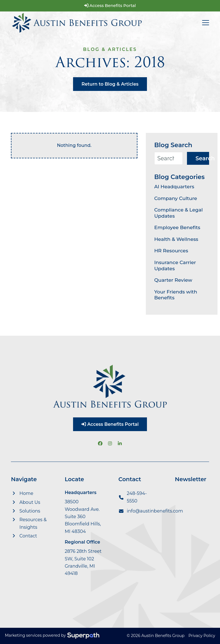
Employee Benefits (177, 227)
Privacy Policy (202, 636)
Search (202, 158)
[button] (206, 23)
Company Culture (176, 198)
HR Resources (171, 251)
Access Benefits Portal (110, 6)
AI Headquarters (174, 186)
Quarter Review (173, 280)
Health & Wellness (176, 239)
